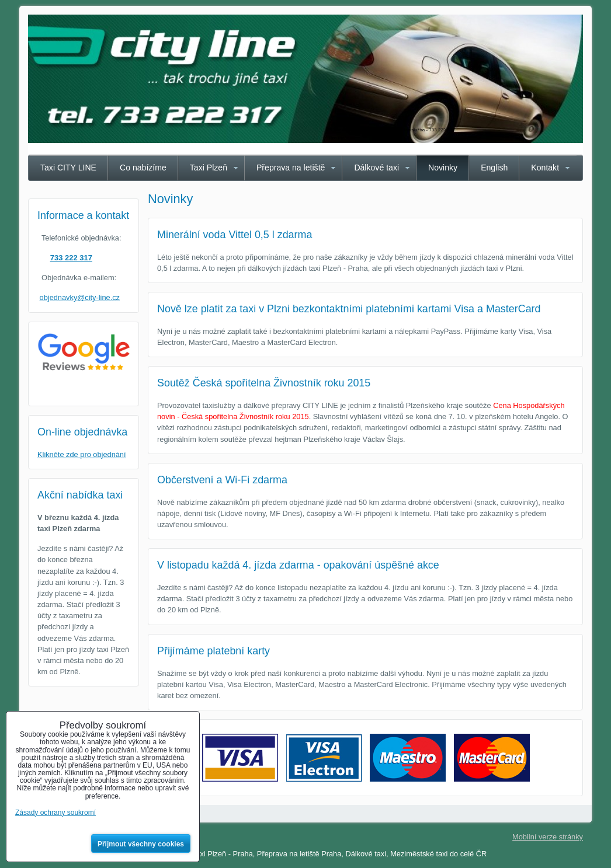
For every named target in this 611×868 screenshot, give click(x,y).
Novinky (443, 168)
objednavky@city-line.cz (80, 297)
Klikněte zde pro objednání (82, 454)
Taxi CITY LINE (68, 168)
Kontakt (545, 168)
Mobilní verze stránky (548, 837)
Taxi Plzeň (209, 168)
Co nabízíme (143, 168)
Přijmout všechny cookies (141, 844)
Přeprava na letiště (291, 168)
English (494, 168)
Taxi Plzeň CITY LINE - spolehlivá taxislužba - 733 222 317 (394, 130)
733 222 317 (71, 258)
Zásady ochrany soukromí (55, 813)
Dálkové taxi (376, 168)
